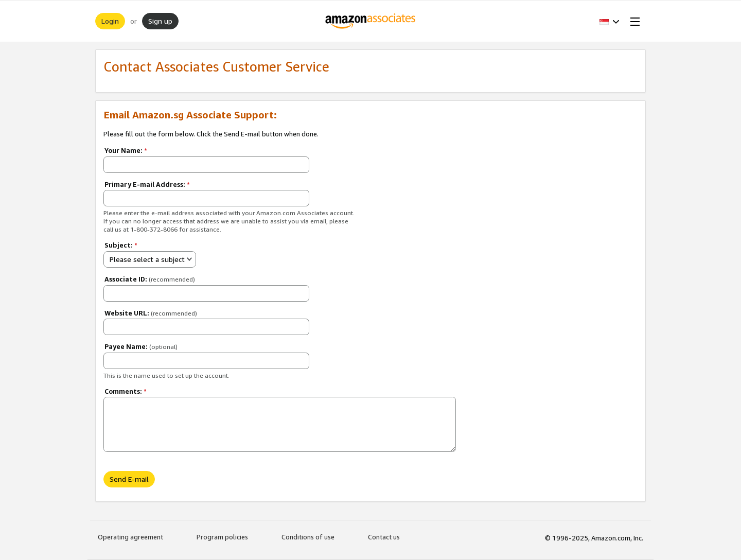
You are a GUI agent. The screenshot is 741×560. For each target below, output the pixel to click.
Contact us (384, 537)
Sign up (160, 21)
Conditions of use (308, 537)
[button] (610, 21)
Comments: (126, 391)
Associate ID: (150, 279)
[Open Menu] (633, 21)
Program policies (222, 537)
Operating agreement (130, 537)
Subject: (121, 245)
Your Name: (126, 150)
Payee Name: (141, 346)
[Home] (371, 21)
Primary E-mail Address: (147, 184)
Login (110, 21)
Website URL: (151, 313)
